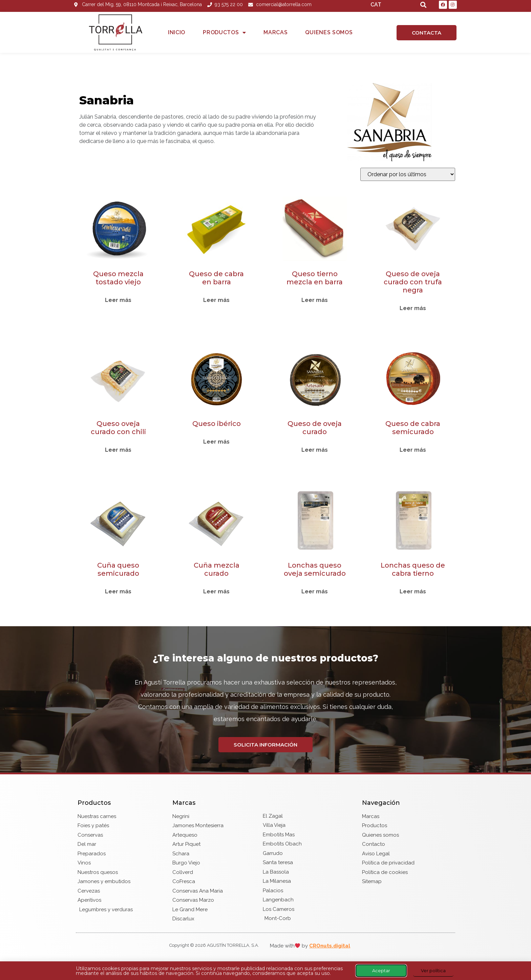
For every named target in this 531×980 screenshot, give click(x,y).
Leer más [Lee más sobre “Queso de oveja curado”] (315, 450)
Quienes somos (329, 32)
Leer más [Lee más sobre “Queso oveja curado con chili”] (118, 450)
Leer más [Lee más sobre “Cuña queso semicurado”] (118, 592)
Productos (224, 33)
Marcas (275, 32)
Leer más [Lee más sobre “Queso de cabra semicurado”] (413, 450)
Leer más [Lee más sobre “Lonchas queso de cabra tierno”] (413, 592)
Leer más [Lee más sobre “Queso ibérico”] (216, 442)
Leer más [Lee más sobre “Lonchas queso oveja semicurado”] (315, 592)
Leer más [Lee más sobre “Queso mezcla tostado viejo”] (118, 300)
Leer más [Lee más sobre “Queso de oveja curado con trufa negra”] (413, 308)
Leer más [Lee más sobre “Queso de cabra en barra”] (216, 300)
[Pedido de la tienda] (408, 174)
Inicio (177, 32)
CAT (376, 5)
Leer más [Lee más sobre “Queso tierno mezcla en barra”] (315, 300)
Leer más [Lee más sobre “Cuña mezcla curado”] (216, 592)
